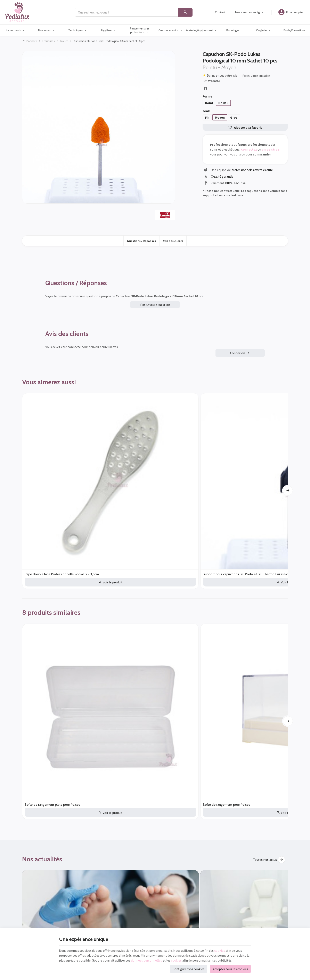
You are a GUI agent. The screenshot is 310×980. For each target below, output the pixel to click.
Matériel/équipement (103, 890)
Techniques (97, 869)
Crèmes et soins (99, 880)
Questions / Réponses (141, 241)
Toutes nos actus (265, 627)
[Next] (288, 436)
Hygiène (95, 875)
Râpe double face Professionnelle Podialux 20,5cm (49, 462)
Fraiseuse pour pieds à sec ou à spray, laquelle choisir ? (253, 682)
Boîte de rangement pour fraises (97, 570)
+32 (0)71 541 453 (41, 876)
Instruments (97, 859)
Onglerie (95, 901)
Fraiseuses (48, 41)
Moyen (220, 117)
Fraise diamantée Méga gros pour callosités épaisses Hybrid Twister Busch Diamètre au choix (207, 570)
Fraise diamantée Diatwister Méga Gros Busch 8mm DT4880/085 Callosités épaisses (153, 570)
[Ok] (125, 802)
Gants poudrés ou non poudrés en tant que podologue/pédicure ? (52, 682)
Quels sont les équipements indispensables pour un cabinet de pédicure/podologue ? (120, 682)
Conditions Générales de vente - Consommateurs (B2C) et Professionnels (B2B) (186, 850)
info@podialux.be (41, 881)
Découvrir (270, 753)
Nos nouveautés (99, 853)
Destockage (39, 753)
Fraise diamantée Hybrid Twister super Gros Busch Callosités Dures (259, 570)
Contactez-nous (167, 869)
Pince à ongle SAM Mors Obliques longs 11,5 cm (185, 462)
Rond (209, 103)
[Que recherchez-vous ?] (127, 12)
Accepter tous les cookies (230, 969)
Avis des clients (173, 241)
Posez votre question (256, 76)
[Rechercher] (185, 12)
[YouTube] (175, 802)
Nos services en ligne (102, 912)
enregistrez (270, 149)
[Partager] (205, 88)
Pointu (223, 103)
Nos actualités (42, 626)
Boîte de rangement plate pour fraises (43, 570)
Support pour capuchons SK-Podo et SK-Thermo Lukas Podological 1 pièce (120, 462)
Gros (234, 117)
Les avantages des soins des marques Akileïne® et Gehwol (184, 682)
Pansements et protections (106, 885)
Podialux (29, 41)
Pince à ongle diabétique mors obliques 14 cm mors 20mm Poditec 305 (254, 463)
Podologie (96, 896)
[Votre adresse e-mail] (76, 802)
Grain (207, 111)
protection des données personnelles (90, 814)
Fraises (64, 41)
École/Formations (100, 906)
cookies (220, 951)
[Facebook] (164, 802)
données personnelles (146, 960)
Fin (207, 117)
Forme (208, 96)
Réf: (205, 81)
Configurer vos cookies (189, 969)
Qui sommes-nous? (169, 858)
